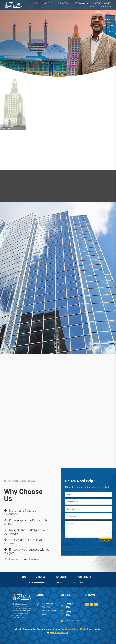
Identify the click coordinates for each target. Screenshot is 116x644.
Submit (105, 541)
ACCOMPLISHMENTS (102, 3)
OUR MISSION (63, 3)
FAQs (92, 7)
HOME (35, 3)
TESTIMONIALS (81, 3)
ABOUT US (48, 3)
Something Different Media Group (76, 629)
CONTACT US (106, 7)
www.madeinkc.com (59, 633)
